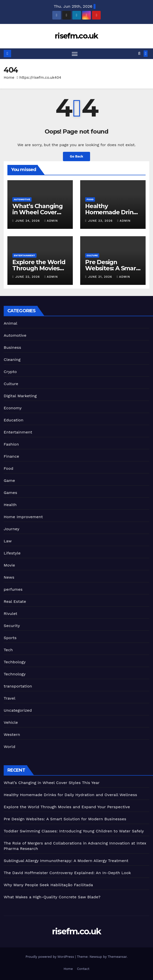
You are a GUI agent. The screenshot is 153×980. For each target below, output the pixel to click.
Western (12, 735)
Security (12, 626)
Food (90, 199)
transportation (18, 686)
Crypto (10, 372)
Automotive (22, 199)
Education (14, 420)
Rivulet (10, 614)
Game (9, 481)
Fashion (11, 444)
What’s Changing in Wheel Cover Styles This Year (38, 212)
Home (9, 78)
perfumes (13, 590)
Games (10, 493)
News (9, 578)
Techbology (15, 662)
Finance (11, 457)
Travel (10, 698)
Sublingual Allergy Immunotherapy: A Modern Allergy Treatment (66, 861)
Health (10, 505)
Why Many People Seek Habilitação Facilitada (48, 885)
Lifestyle (12, 553)
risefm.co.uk (76, 36)
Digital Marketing (20, 396)
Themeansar (117, 957)
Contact (83, 969)
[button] (139, 54)
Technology (15, 674)
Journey (11, 529)
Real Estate (15, 602)
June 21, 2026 (101, 277)
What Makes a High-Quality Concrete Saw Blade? (52, 897)
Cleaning (12, 360)
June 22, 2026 (28, 277)
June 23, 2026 (101, 221)
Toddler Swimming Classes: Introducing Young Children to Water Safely (74, 831)
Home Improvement (23, 517)
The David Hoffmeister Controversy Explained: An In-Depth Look (67, 873)
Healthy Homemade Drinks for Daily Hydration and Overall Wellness (70, 795)
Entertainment (24, 255)
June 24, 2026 (28, 221)
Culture (92, 255)
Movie (9, 565)
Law (8, 541)
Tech (8, 650)
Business (12, 348)
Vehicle (11, 723)
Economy (13, 408)
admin (51, 221)
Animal (10, 323)
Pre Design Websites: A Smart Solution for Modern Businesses (65, 819)
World (10, 747)
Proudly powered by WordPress (50, 957)
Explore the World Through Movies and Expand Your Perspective (67, 807)
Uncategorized (18, 711)
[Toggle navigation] (75, 54)
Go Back (76, 157)
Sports (10, 638)
